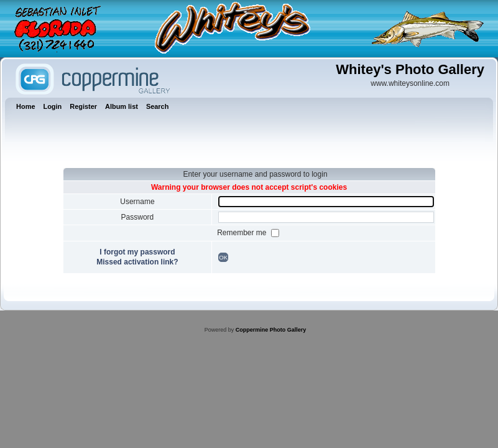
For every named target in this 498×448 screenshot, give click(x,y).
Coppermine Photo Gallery (271, 330)
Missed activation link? (137, 262)
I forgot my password (137, 252)
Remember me (243, 233)
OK (223, 257)
